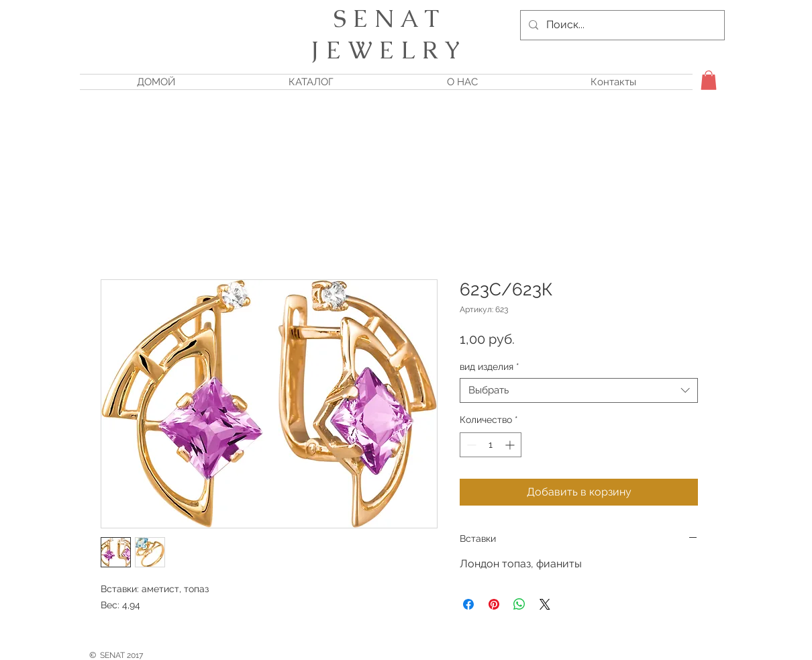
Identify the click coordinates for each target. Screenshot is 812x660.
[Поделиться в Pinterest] (494, 604)
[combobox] (579, 391)
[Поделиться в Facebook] (468, 604)
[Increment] (511, 445)
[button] (709, 80)
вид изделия (490, 367)
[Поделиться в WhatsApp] (519, 604)
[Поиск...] (621, 25)
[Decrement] (470, 445)
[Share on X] (545, 604)
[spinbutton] (491, 445)
